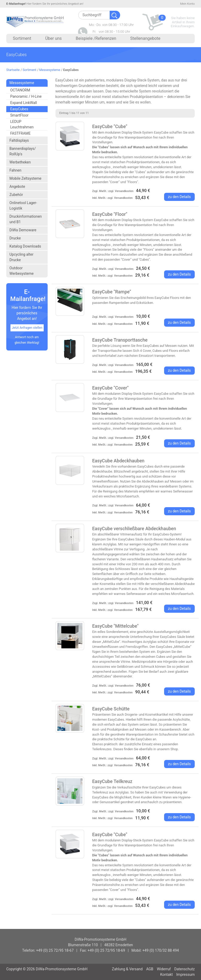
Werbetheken (20, 162)
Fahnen (15, 170)
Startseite (13, 70)
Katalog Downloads (25, 246)
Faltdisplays (19, 140)
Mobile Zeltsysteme (25, 178)
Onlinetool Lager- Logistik (23, 206)
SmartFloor (19, 115)
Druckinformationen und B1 (26, 219)
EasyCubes (19, 109)
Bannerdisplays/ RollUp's (23, 151)
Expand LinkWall (24, 103)
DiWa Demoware (23, 230)
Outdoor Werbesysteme (21, 271)
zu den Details (180, 197)
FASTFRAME (20, 133)
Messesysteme (50, 70)
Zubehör (16, 195)
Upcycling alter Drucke (21, 257)
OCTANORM (20, 90)
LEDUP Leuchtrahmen (22, 124)
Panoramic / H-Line (26, 96)
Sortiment (30, 70)
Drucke (15, 238)
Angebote (17, 187)
